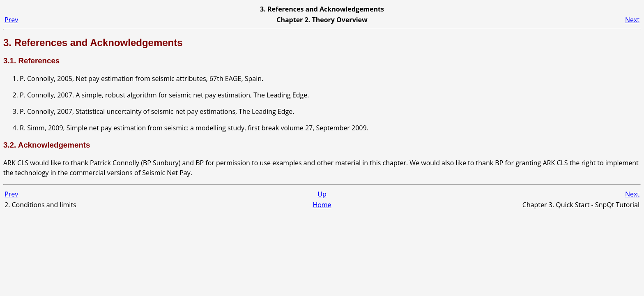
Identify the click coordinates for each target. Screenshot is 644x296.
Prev (11, 20)
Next (632, 20)
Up (322, 194)
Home (322, 205)
